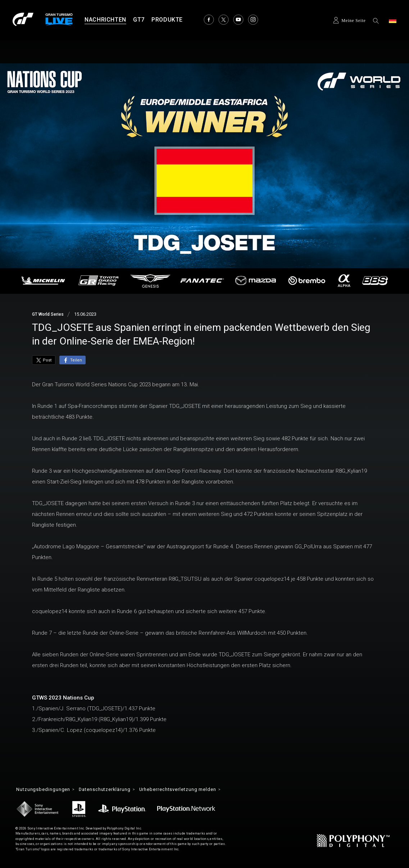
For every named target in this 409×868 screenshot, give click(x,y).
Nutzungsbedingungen (45, 790)
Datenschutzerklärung (112, 790)
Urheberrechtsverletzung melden (192, 790)
